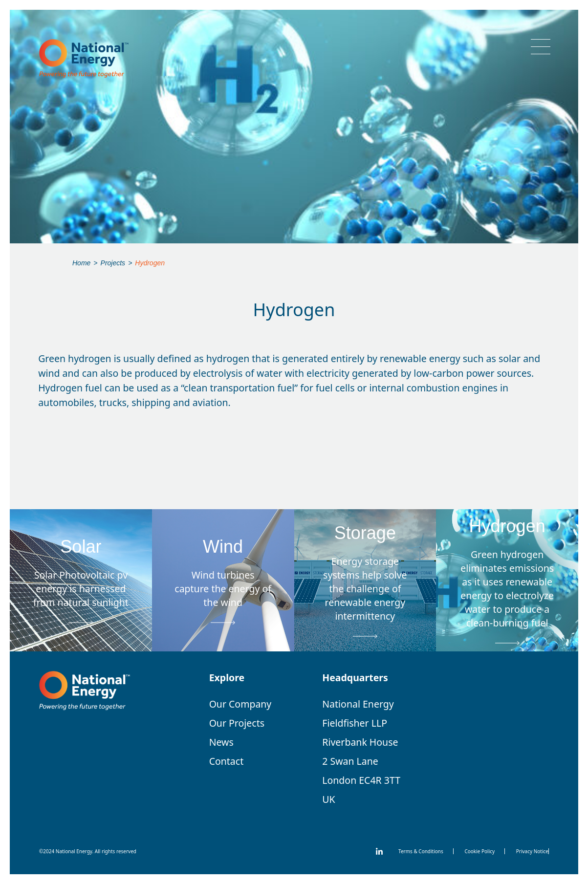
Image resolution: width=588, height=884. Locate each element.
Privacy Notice (532, 851)
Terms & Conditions (421, 851)
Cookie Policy (479, 851)
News (221, 742)
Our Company (240, 704)
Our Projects (237, 723)
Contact (227, 761)
